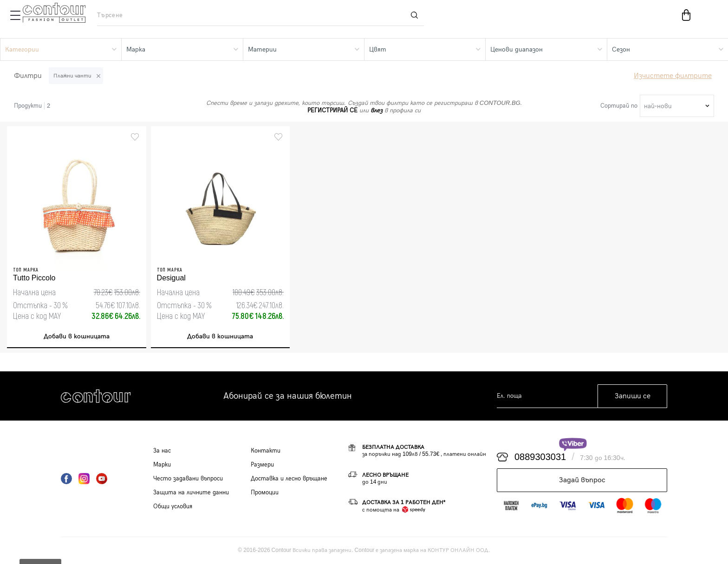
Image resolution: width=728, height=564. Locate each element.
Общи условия (173, 506)
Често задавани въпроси (188, 479)
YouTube (102, 479)
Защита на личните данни (191, 493)
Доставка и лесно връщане (289, 479)
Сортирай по (619, 106)
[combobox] (677, 106)
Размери (262, 465)
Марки (162, 465)
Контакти (266, 451)
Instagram (84, 479)
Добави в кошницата (77, 336)
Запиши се (633, 396)
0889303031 (540, 457)
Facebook (66, 479)
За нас (162, 451)
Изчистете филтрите (673, 76)
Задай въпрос (582, 480)
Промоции (265, 493)
